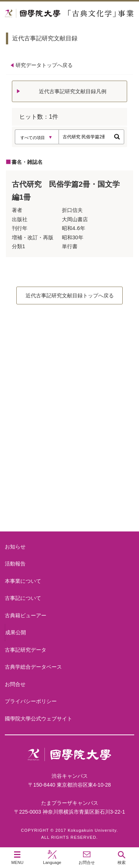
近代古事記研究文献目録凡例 (73, 91)
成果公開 (16, 632)
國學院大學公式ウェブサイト (39, 719)
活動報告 (15, 564)
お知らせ (15, 547)
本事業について (70, 385)
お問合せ (15, 684)
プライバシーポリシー (31, 701)
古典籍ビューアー (70, 503)
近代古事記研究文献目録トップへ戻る (70, 295)
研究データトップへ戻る (44, 65)
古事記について (70, 444)
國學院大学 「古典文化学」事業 (69, 13)
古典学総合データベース (33, 667)
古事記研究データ (26, 650)
